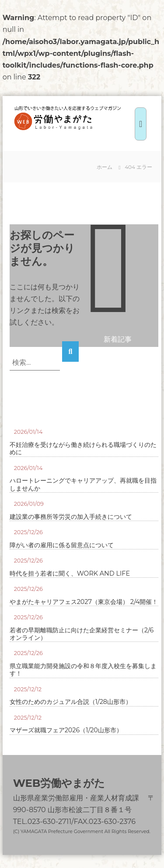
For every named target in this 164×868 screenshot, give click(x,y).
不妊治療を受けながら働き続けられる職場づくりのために (83, 449)
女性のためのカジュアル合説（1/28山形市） (71, 702)
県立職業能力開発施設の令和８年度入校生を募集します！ (83, 670)
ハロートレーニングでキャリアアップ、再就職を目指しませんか (83, 484)
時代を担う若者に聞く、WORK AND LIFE (70, 574)
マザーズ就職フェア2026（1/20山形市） (66, 730)
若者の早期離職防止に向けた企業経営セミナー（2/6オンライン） (82, 634)
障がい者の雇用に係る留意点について (62, 545)
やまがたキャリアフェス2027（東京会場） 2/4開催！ (84, 602)
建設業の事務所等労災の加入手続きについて (71, 517)
